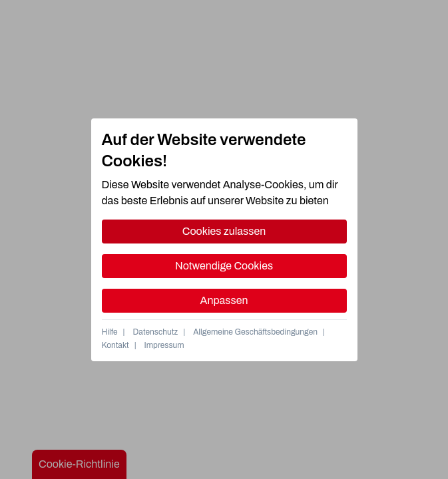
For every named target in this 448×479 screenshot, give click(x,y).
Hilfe (110, 332)
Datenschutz (156, 332)
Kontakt (115, 345)
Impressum (164, 345)
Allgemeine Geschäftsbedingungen (255, 332)
